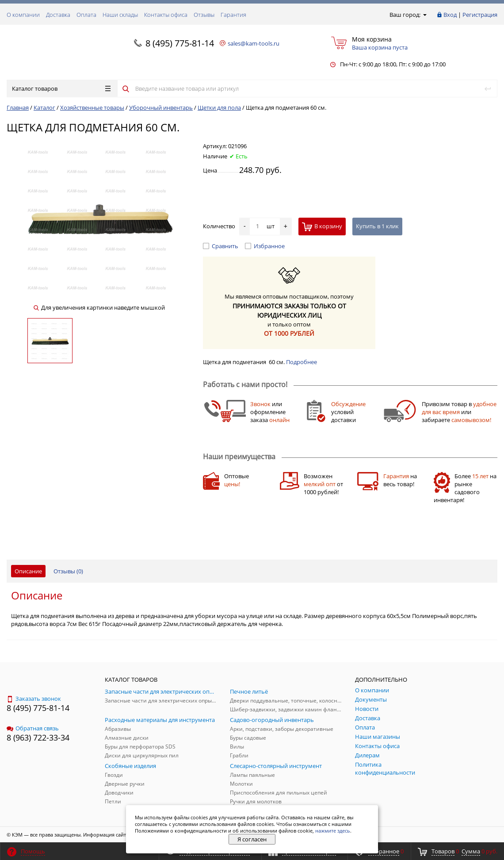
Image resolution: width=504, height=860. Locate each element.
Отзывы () (68, 571)
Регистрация (480, 15)
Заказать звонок (34, 699)
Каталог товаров (61, 88)
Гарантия (233, 15)
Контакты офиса (166, 15)
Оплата (86, 15)
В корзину (322, 227)
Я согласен (252, 839)
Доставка (58, 15)
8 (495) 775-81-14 (180, 43)
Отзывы (204, 15)
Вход (450, 15)
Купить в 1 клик (377, 226)
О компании (23, 15)
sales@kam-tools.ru (254, 43)
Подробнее (302, 362)
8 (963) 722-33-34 (38, 737)
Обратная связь (33, 728)
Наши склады (120, 15)
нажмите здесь (333, 831)
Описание (28, 571)
